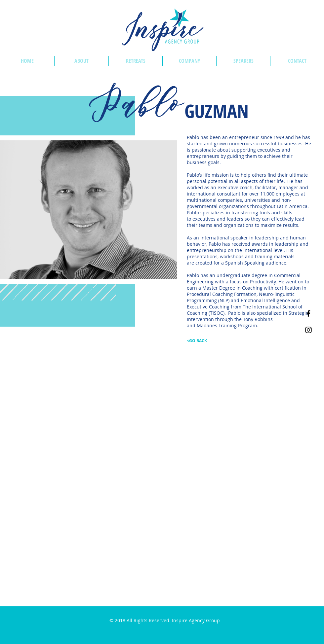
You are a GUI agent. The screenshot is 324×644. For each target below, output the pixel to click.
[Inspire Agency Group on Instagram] (308, 330)
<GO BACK (197, 341)
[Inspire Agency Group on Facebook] (308, 313)
